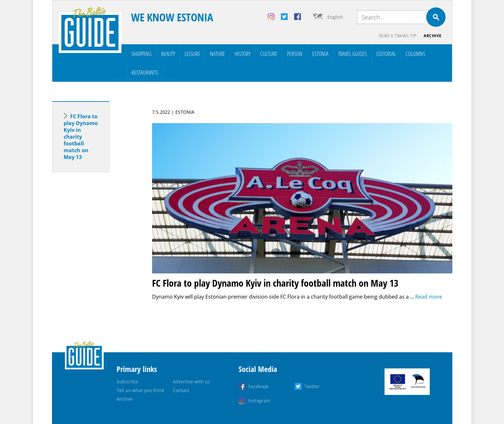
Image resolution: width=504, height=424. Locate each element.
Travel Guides (352, 54)
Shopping (141, 54)
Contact (181, 390)
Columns (415, 54)
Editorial (386, 54)
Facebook (258, 386)
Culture (269, 54)
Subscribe (127, 382)
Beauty (168, 54)
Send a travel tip (397, 36)
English (335, 17)
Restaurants (145, 72)
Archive (433, 36)
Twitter (312, 386)
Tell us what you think (140, 390)
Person (295, 54)
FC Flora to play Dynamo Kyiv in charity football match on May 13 (81, 137)
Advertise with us (191, 382)
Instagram (259, 401)
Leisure (192, 54)
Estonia (320, 54)
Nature (217, 54)
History (243, 54)
